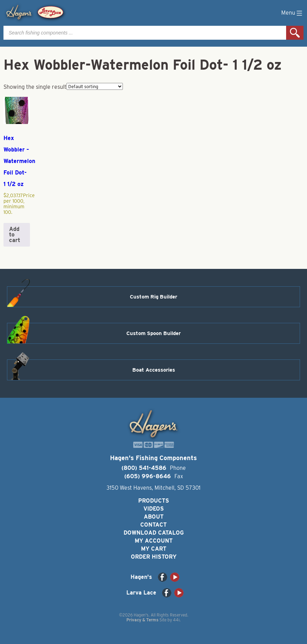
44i (176, 620)
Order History (154, 557)
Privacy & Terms (142, 620)
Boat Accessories (154, 370)
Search (295, 33)
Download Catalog (154, 533)
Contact (153, 525)
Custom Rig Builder (153, 297)
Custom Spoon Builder (153, 333)
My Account (154, 541)
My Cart (154, 549)
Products (154, 501)
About (154, 517)
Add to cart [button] (15, 235)
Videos (154, 509)
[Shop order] (95, 86)
